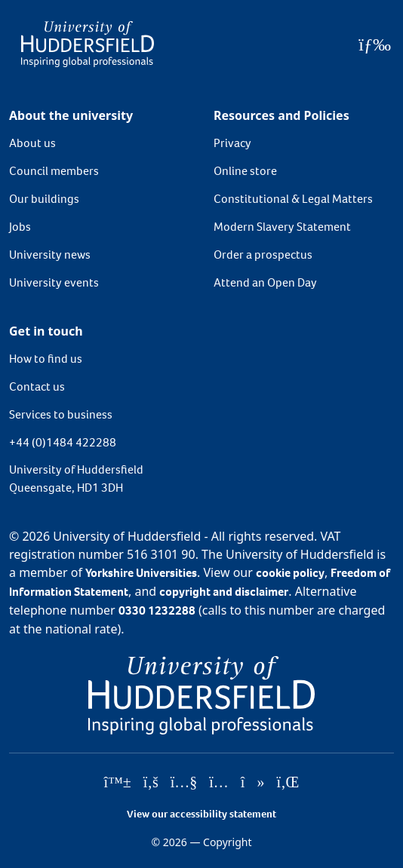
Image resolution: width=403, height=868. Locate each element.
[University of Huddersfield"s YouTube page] (184, 783)
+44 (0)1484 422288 (63, 442)
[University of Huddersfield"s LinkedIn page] (288, 783)
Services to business (61, 414)
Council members (54, 171)
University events (54, 282)
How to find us (46, 359)
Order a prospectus (263, 255)
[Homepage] (88, 44)
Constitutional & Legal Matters (293, 199)
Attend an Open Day (265, 282)
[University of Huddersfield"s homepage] (201, 694)
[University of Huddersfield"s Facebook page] (151, 783)
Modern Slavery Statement (282, 227)
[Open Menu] (375, 44)
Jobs (20, 227)
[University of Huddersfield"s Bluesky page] (118, 783)
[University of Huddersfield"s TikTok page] (253, 783)
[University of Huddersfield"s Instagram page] (219, 783)
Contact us (37, 386)
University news (50, 255)
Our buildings (44, 199)
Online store (245, 171)
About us (32, 143)
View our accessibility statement (201, 814)
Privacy (232, 143)
